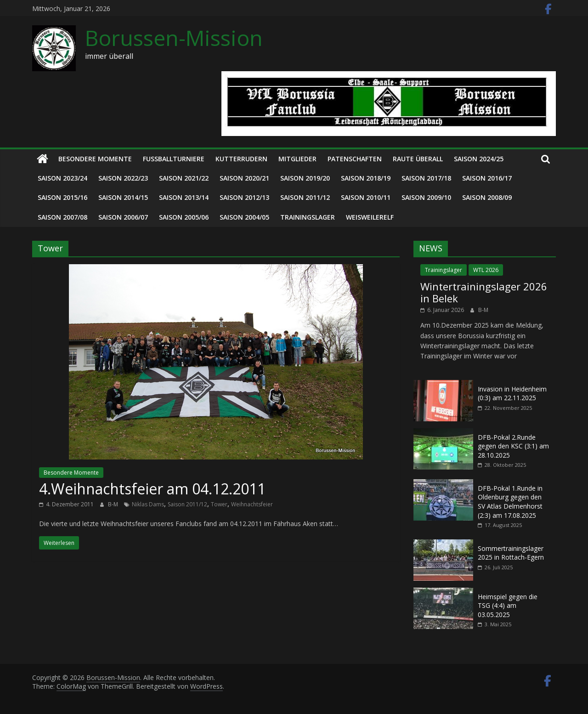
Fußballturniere (174, 159)
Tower (219, 504)
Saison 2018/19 (366, 178)
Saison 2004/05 (244, 217)
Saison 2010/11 (366, 197)
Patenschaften (355, 159)
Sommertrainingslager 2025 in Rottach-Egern (511, 553)
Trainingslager (308, 217)
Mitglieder (297, 159)
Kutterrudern (241, 159)
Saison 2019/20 (305, 178)
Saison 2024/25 (479, 159)
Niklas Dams (148, 504)
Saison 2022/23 (123, 178)
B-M (114, 504)
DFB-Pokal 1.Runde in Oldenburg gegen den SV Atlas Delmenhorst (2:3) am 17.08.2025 (510, 502)
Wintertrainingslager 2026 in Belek (484, 292)
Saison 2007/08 (62, 217)
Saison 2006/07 (123, 217)
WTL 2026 (486, 270)
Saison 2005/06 (184, 217)
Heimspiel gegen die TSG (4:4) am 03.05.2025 (508, 606)
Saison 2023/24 (62, 178)
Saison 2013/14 (184, 197)
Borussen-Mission (174, 38)
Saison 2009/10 (426, 197)
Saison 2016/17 (487, 178)
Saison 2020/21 (244, 178)
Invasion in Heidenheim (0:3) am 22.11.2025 (512, 394)
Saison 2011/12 (305, 197)
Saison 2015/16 (62, 197)
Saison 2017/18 (426, 178)
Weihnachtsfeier (252, 504)
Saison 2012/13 (244, 197)
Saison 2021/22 (184, 178)
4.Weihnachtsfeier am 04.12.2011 (152, 489)
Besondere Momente (95, 159)
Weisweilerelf (370, 217)
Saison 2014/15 (123, 197)
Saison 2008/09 (487, 197)
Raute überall (418, 159)
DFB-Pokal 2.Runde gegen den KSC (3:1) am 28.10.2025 (513, 446)
